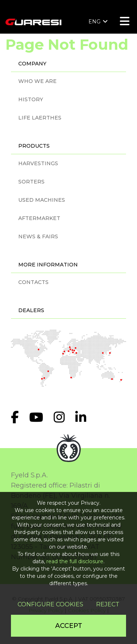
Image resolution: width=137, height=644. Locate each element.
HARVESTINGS (38, 163)
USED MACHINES (42, 200)
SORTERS (31, 182)
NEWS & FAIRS (38, 236)
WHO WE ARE (37, 81)
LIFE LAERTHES (40, 118)
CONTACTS (33, 282)
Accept (69, 626)
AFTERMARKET (39, 218)
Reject (108, 604)
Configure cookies (50, 604)
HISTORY (31, 99)
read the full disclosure (75, 561)
